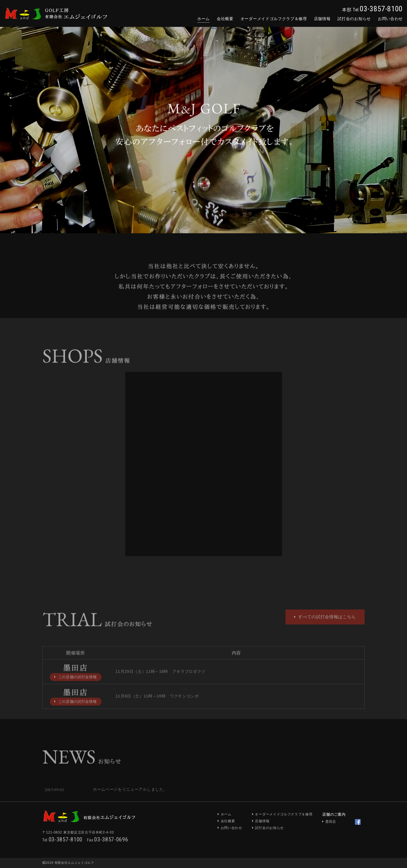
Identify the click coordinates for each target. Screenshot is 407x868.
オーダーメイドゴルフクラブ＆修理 (284, 814)
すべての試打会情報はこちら (325, 628)
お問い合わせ (231, 828)
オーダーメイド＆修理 (274, 19)
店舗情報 (322, 19)
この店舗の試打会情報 (76, 689)
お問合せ (390, 19)
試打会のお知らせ (354, 19)
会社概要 (225, 19)
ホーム (203, 19)
